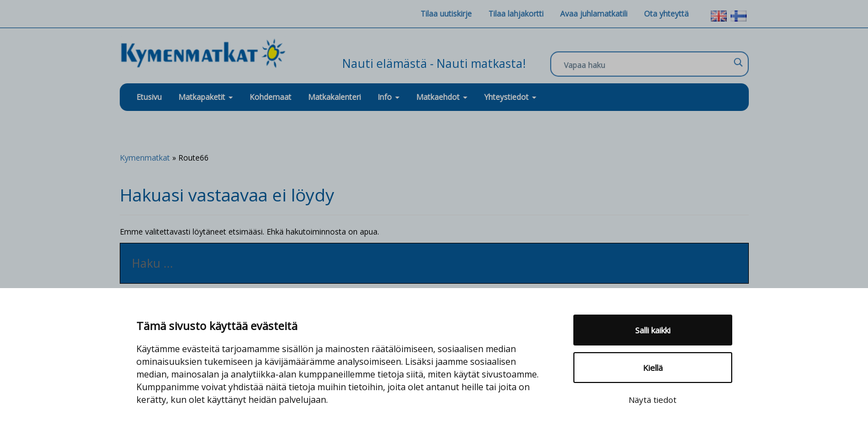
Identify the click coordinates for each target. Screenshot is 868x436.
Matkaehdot (442, 97)
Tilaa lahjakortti (516, 14)
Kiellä (653, 368)
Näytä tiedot (653, 400)
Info (388, 97)
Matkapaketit (206, 97)
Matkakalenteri (334, 97)
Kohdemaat (270, 97)
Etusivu (149, 97)
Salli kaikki (653, 330)
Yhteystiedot (510, 97)
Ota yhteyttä (666, 14)
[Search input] (647, 65)
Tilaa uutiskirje (446, 14)
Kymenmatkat (145, 158)
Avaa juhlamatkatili (594, 14)
